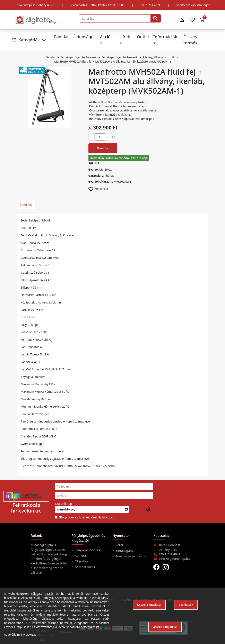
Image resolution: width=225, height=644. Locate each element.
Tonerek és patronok (130, 556)
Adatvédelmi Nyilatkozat (96, 517)
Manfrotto (106, 169)
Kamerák (81, 555)
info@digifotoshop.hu (174, 559)
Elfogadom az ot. (88, 517)
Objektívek (82, 561)
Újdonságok (84, 37)
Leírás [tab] (26, 204)
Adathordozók (84, 567)
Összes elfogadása (165, 627)
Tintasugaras (125, 551)
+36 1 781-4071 (150, 5)
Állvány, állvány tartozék (159, 57)
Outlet (143, 37)
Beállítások (186, 605)
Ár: (90, 128)
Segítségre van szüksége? (193, 5)
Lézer (119, 545)
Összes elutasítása (149, 605)
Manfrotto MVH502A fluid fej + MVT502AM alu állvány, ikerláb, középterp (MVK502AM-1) (112, 61)
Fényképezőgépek (87, 550)
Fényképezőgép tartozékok (79, 57)
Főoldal (61, 37)
